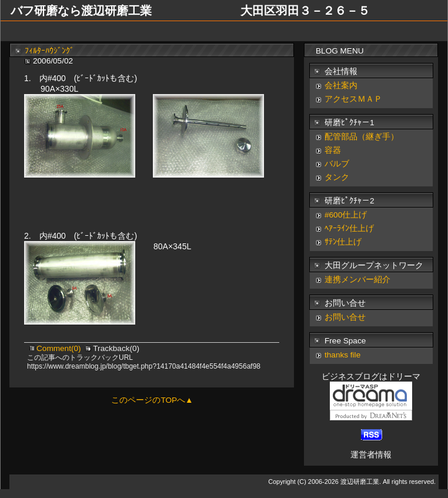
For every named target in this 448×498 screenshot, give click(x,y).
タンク (337, 177)
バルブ (337, 164)
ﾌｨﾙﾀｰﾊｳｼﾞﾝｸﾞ (49, 51)
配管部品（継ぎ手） (362, 137)
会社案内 (341, 86)
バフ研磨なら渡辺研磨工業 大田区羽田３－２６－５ (190, 11)
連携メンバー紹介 (357, 280)
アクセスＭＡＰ (353, 99)
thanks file (342, 355)
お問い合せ (345, 317)
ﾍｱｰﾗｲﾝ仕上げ (349, 228)
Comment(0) (60, 348)
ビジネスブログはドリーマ (371, 377)
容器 (333, 150)
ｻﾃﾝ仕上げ (343, 242)
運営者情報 (371, 455)
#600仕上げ (346, 215)
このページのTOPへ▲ (152, 400)
